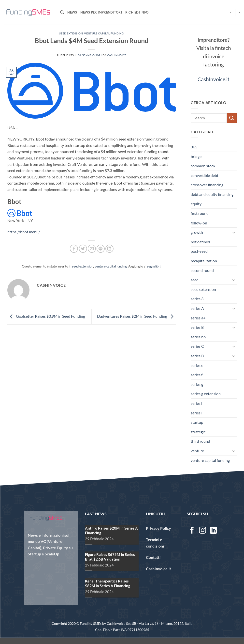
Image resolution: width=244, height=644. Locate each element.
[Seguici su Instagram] (203, 531)
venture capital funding (104, 33)
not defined (200, 242)
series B (197, 327)
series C (197, 346)
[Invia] (232, 118)
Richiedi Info (137, 12)
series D (197, 356)
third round (200, 441)
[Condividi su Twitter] (83, 249)
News (72, 12)
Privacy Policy (158, 528)
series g (197, 384)
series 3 (197, 299)
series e (197, 365)
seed (195, 280)
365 (194, 147)
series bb (198, 337)
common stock (203, 166)
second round (202, 270)
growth (197, 232)
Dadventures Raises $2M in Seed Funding (136, 316)
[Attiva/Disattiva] (234, 232)
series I (197, 413)
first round (200, 213)
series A (197, 308)
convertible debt (205, 175)
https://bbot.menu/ (24, 232)
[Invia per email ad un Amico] (92, 249)
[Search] (62, 12)
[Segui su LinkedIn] (213, 531)
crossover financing (207, 185)
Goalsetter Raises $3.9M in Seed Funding (46, 316)
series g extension (206, 394)
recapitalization (204, 261)
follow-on (199, 223)
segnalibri (154, 266)
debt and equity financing (212, 194)
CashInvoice (117, 55)
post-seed (199, 251)
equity (196, 204)
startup (197, 422)
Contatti (153, 557)
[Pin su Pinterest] (101, 249)
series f (197, 375)
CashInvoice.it (214, 79)
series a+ (198, 318)
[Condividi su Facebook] (74, 249)
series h (197, 403)
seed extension (71, 33)
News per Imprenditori (101, 12)
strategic (198, 432)
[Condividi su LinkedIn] (109, 249)
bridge (196, 156)
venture (197, 451)
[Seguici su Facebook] (192, 531)
